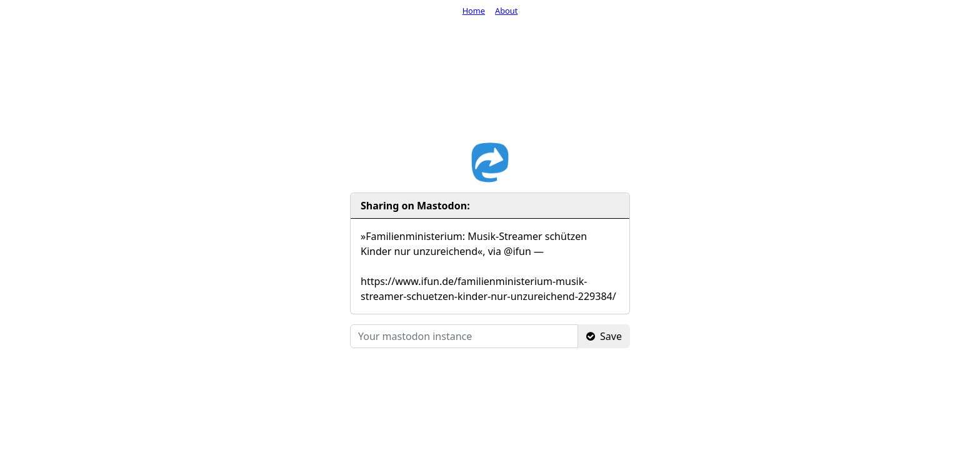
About (506, 11)
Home (474, 11)
